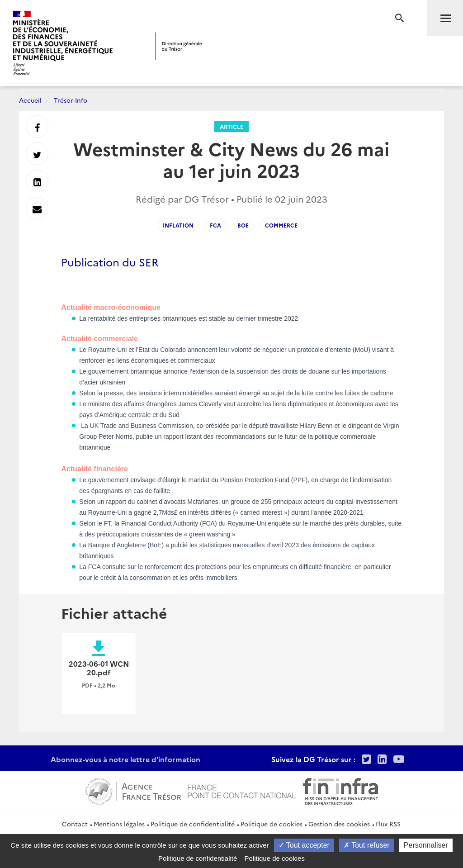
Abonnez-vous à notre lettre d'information (125, 759)
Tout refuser (367, 845)
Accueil (30, 100)
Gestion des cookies (339, 824)
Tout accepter (304, 845)
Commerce (281, 225)
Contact (75, 824)
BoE (243, 225)
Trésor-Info (71, 100)
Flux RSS (388, 824)
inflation (178, 225)
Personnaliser (426, 845)
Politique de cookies (272, 824)
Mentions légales (119, 824)
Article (231, 126)
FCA (215, 225)
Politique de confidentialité (193, 824)
